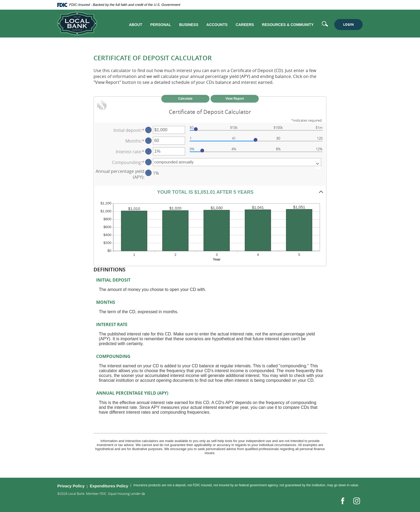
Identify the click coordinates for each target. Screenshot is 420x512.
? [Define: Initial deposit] (148, 130)
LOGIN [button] (348, 25)
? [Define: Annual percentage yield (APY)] (148, 173)
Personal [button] (161, 25)
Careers (245, 25)
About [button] (136, 25)
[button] (210, 192)
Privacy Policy (71, 486)
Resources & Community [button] (288, 25)
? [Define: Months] (148, 141)
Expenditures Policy (109, 486)
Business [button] (189, 25)
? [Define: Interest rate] (148, 151)
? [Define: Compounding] (148, 162)
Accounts (217, 25)
